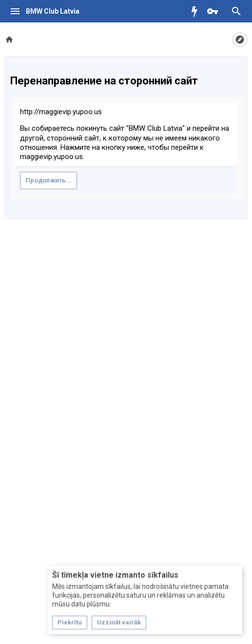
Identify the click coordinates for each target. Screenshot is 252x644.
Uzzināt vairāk (119, 622)
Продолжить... (48, 180)
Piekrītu (70, 622)
